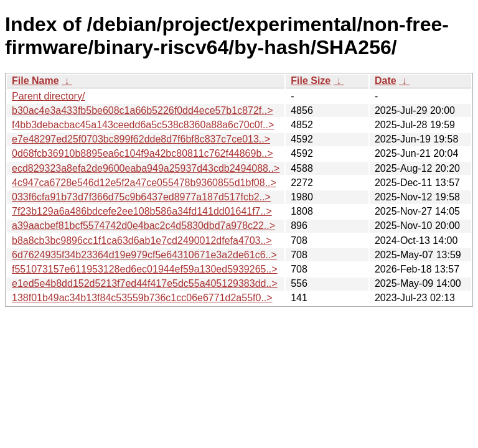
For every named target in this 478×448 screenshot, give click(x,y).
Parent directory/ (48, 96)
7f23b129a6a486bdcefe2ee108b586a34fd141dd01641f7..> (142, 211)
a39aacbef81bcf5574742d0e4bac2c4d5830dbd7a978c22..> (143, 226)
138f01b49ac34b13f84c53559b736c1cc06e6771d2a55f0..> (142, 298)
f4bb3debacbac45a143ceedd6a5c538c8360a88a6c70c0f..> (143, 125)
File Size (311, 81)
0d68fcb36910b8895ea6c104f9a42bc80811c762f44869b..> (143, 153)
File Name (35, 81)
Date (386, 81)
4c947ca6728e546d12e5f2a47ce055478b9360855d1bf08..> (144, 183)
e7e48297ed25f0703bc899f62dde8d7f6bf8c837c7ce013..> (141, 139)
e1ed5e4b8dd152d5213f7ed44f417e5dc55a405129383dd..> (145, 283)
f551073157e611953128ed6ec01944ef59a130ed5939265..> (145, 269)
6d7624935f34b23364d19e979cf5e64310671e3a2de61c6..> (144, 255)
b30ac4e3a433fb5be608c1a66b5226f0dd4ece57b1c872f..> (143, 110)
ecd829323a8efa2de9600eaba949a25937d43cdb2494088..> (146, 168)
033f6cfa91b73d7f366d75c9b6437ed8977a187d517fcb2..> (141, 197)
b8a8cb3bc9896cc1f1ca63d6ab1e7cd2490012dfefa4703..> (142, 240)
